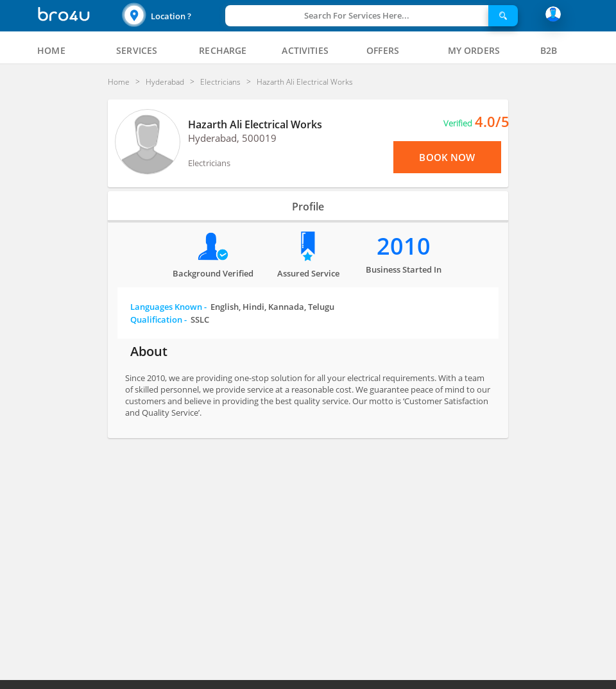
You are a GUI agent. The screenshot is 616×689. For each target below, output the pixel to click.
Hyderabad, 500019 (232, 138)
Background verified (213, 273)
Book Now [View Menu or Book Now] (447, 157)
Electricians (209, 163)
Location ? (171, 16)
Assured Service (308, 273)
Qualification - (170, 319)
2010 (404, 246)
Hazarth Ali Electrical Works (255, 124)
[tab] (51, 51)
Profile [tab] (308, 207)
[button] (172, 16)
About (149, 351)
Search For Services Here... (357, 15)
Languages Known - (232, 307)
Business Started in (404, 269)
